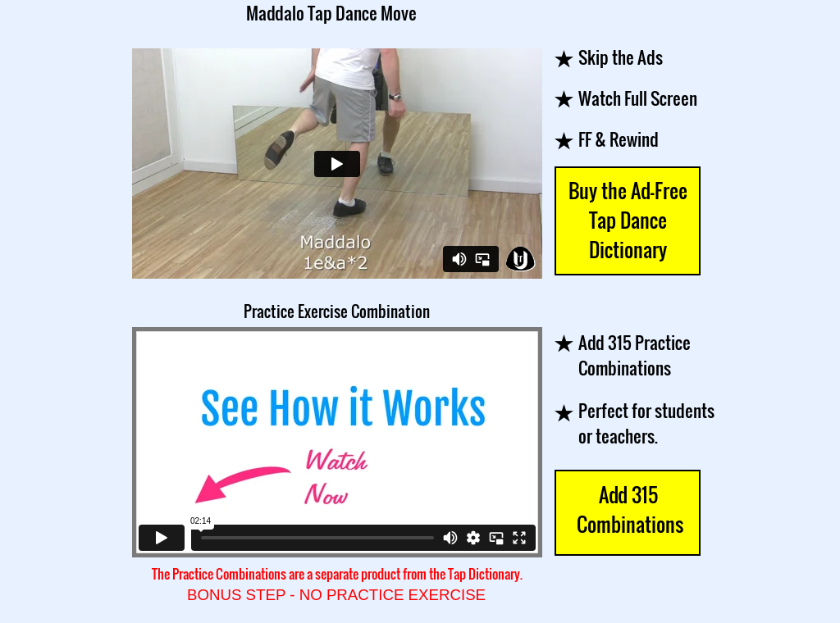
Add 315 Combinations (628, 509)
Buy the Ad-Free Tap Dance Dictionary (628, 220)
